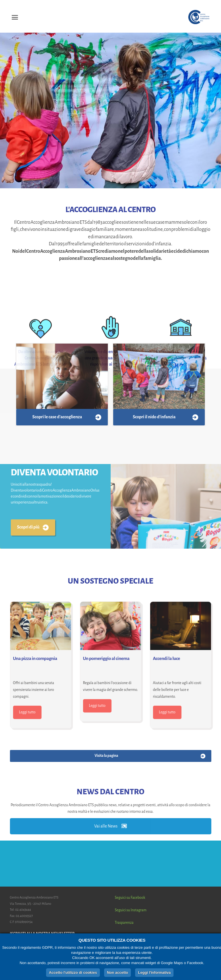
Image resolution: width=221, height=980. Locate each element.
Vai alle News (110, 826)
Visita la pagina (106, 756)
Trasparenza (124, 923)
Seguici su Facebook (130, 898)
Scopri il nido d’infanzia (154, 417)
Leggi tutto (27, 712)
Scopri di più (28, 527)
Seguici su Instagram (131, 910)
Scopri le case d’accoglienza (57, 417)
